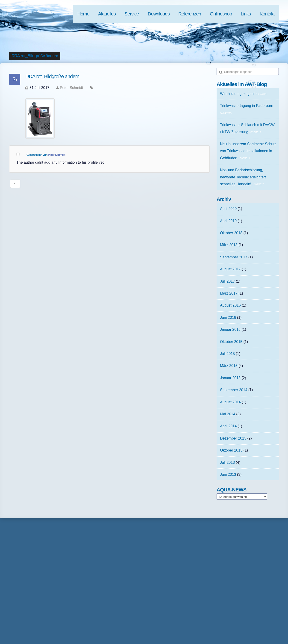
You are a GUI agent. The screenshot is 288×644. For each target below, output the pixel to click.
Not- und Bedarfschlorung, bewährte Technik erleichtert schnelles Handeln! (243, 177)
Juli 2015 (227, 354)
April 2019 (228, 221)
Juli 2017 (227, 281)
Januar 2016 (230, 329)
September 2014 (234, 390)
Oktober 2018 (231, 233)
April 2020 (228, 209)
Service (132, 14)
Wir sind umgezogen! (237, 94)
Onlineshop (221, 14)
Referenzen (190, 14)
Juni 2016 (228, 318)
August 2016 (230, 305)
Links (246, 14)
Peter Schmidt (71, 88)
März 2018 (229, 245)
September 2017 (234, 257)
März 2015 (229, 366)
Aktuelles (107, 14)
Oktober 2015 (231, 342)
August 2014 (230, 402)
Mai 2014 (228, 414)
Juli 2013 (227, 462)
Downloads (159, 14)
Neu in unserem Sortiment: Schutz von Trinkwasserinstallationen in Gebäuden (248, 151)
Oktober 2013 (231, 450)
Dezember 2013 (233, 438)
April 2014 (228, 426)
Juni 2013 (228, 474)
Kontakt (267, 14)
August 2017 (230, 269)
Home (83, 14)
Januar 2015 (230, 378)
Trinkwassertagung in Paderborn (247, 106)
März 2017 (229, 293)
